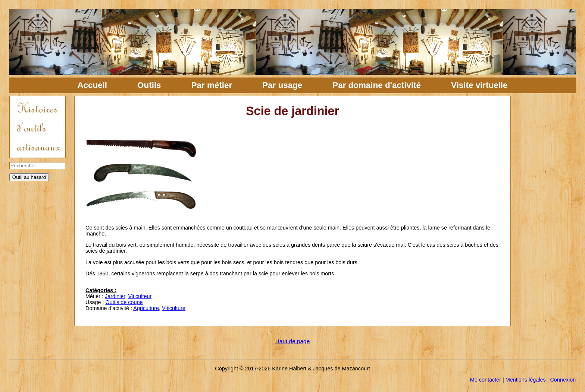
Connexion (563, 380)
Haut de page (292, 341)
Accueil (92, 85)
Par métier (212, 85)
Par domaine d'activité (377, 85)
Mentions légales (526, 380)
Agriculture (146, 308)
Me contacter (486, 380)
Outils (149, 85)
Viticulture (174, 308)
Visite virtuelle (479, 85)
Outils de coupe (124, 302)
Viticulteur (140, 296)
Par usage (282, 85)
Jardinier (115, 296)
